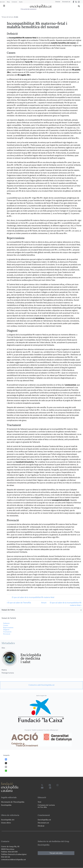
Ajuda (21, 2)
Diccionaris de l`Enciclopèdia (13, 802)
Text (40, 802)
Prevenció (7, 634)
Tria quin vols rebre (56, 853)
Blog (8, 2)
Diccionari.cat (66, 2)
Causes (6, 625)
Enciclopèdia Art (8, 820)
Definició (6, 623)
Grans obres (6, 823)
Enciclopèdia (6, 805)
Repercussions (8, 628)
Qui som (2, 2)
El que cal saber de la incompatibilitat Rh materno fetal (33, 597)
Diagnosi (6, 630)
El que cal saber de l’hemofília (19, 603)
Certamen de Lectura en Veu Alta (46, 806)
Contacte (14, 2)
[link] (41, 610)
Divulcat (58, 2)
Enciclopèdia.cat (44, 820)
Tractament (7, 632)
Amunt (44, 603)
